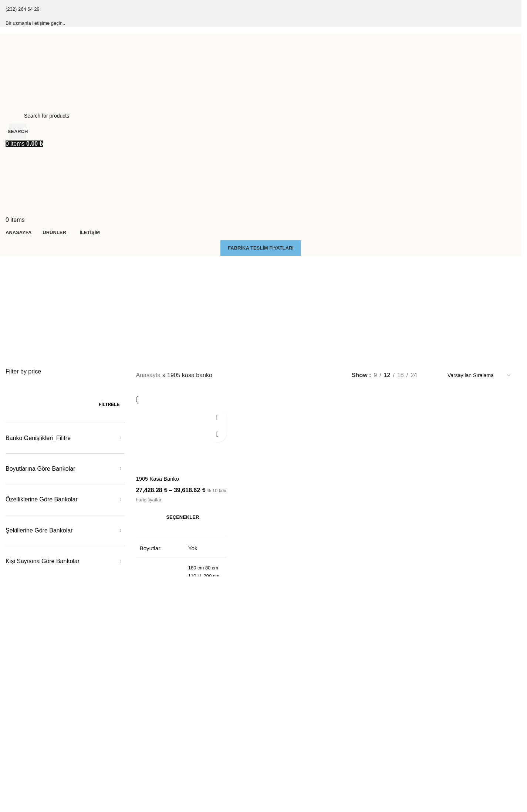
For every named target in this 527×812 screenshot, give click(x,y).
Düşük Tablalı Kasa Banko (295, 707)
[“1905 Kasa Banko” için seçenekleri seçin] (181, 516)
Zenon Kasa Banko (28, 745)
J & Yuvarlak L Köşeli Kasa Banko (433, 745)
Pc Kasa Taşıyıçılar (157, 707)
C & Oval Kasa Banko (419, 757)
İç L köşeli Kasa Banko (420, 732)
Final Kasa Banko (26, 707)
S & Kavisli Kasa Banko (421, 770)
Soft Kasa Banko (25, 732)
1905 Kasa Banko (159, 477)
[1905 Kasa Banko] (181, 439)
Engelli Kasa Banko (287, 720)
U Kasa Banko (411, 795)
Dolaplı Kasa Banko (287, 694)
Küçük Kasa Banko (416, 694)
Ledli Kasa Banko (285, 732)
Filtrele (109, 405)
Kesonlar (145, 694)
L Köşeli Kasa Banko (418, 720)
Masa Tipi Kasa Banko (290, 745)
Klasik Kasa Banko (27, 720)
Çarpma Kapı (150, 720)
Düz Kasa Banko (413, 707)
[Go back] (15, 265)
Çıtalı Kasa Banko (26, 694)
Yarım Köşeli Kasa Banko (423, 783)
